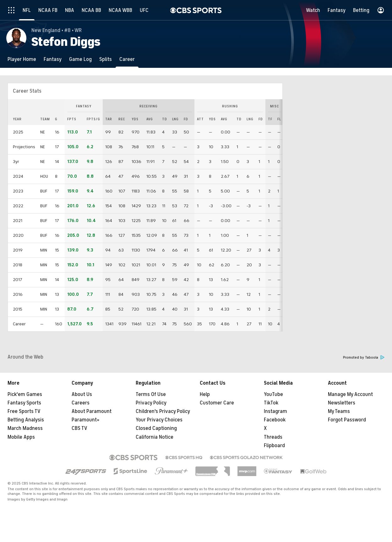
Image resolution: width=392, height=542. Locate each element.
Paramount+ (86, 420)
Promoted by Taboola (364, 358)
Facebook (275, 420)
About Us (82, 394)
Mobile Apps (21, 437)
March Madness (25, 428)
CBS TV (79, 428)
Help (205, 394)
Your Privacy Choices (159, 420)
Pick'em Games (25, 394)
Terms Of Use (151, 394)
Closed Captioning (156, 428)
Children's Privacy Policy (163, 411)
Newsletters (342, 403)
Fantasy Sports (24, 403)
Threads (273, 437)
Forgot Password (347, 420)
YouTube (273, 394)
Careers (81, 403)
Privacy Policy (151, 403)
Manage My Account (350, 394)
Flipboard (274, 446)
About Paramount (92, 411)
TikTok (271, 403)
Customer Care (217, 403)
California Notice (155, 437)
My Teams (339, 411)
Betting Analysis (26, 420)
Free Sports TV (24, 411)
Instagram (275, 411)
